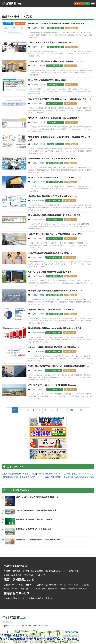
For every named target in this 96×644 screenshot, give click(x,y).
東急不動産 (68, 477)
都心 (91, 474)
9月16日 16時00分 (38, 276)
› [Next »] (87, 410)
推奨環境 (40, 585)
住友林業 (49, 477)
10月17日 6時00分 (38, 103)
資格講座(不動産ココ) (37, 598)
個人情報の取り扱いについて (56, 571)
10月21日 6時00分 (38, 66)
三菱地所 (48, 474)
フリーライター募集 (39, 589)
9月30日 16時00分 (38, 220)
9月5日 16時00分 (38, 333)
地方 (75, 474)
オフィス (40, 477)
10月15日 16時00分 (39, 122)
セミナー (23, 598)
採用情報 (17, 571)
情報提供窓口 (53, 589)
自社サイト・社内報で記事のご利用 (74, 589)
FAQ (19, 575)
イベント (57, 474)
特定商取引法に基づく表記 (33, 571)
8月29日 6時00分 (38, 352)
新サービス (83, 474)
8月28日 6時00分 (38, 371)
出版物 (50, 598)
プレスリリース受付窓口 (20, 589)
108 (72, 410)
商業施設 (7, 477)
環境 (34, 474)
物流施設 (58, 477)
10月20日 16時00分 (39, 85)
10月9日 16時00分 (38, 163)
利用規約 (73, 571)
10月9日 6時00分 (38, 201)
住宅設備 (79, 477)
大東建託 (26, 474)
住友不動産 (7, 474)
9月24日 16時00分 (38, 238)
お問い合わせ (28, 575)
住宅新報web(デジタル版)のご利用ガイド (19, 585)
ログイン (87, 3)
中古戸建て (67, 474)
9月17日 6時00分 (38, 257)
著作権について (9, 575)
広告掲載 (86, 585)
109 (80, 410)
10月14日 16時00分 (39, 144)
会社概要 (7, 571)
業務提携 (17, 474)
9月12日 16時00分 (38, 295)
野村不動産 (89, 477)
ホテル (40, 474)
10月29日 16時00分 (39, 28)
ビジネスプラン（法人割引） (70, 585)
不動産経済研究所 (27, 477)
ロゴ (12, 4)
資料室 (6, 589)
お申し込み (79, 3)
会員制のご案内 (52, 585)
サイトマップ (41, 575)
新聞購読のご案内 (10, 598)
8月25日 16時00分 (38, 389)
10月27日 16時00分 (39, 47)
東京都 (15, 477)
